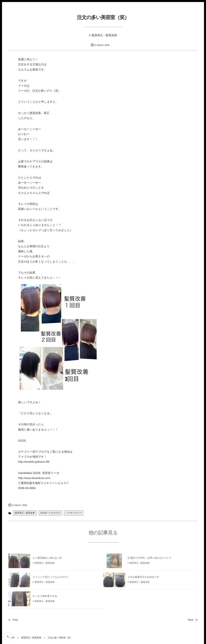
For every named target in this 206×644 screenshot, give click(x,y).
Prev (13, 620)
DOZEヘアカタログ (50, 513)
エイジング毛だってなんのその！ (51, 578)
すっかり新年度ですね (45, 597)
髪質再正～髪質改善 (104, 35)
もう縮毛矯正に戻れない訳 (47, 559)
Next (193, 620)
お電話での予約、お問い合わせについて (150, 559)
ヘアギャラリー (74, 513)
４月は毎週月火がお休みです (143, 578)
